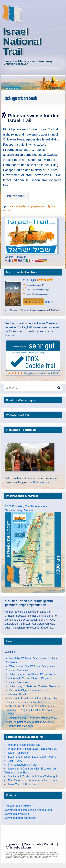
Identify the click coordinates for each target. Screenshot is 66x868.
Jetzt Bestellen (33, 302)
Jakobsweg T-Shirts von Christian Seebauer (35, 686)
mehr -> (49, 302)
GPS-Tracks (15, 761)
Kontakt (49, 844)
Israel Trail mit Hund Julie (23, 784)
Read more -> (41, 482)
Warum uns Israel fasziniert (24, 745)
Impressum (14, 844)
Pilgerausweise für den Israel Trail (34, 118)
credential (13, 206)
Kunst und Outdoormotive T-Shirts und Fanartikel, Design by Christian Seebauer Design (30, 710)
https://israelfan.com (21, 726)
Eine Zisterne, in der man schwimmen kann (33, 780)
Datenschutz (33, 844)
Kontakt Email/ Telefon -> (20, 806)
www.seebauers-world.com (21, 818)
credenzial (25, 206)
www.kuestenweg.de (17, 814)
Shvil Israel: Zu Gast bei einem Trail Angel (32, 777)
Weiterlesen (16, 196)
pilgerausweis (38, 206)
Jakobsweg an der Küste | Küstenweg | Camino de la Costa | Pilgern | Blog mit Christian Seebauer (30, 678)
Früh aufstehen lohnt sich (23, 765)
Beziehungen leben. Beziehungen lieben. (32, 757)
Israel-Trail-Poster (18, 753)
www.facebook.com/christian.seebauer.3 (28, 810)
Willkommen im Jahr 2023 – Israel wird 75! (33, 749)
